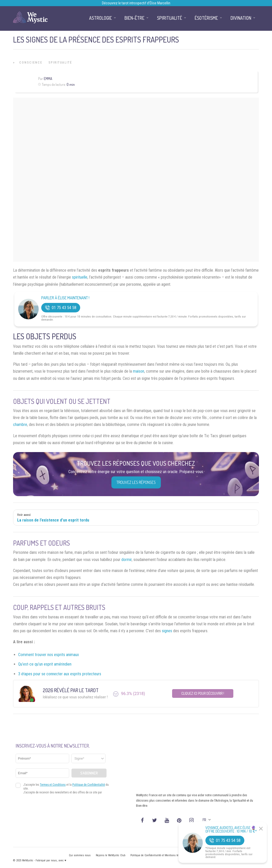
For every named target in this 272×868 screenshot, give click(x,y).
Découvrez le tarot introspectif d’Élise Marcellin (136, 3)
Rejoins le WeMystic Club (111, 855)
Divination (241, 18)
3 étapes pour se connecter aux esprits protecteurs (60, 674)
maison (139, 371)
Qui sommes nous (80, 855)
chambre (20, 425)
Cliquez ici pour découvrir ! (203, 693)
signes (167, 631)
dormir (127, 560)
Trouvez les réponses (136, 482)
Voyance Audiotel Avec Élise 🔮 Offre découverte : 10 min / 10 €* (231, 830)
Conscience (31, 63)
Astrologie (101, 18)
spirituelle (80, 277)
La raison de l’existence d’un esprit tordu (53, 520)
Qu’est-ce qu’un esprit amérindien (45, 664)
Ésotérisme (206, 18)
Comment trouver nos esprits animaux (49, 655)
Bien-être (134, 18)
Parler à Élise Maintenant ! (65, 298)
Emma (48, 79)
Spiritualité (60, 63)
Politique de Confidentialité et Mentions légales (158, 855)
